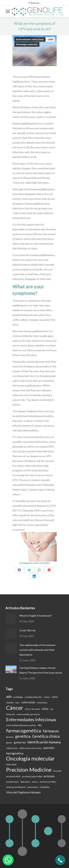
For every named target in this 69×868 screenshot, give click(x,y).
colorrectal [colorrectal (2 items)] (28, 702)
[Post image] (11, 619)
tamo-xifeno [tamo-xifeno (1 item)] (33, 787)
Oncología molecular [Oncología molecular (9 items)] (30, 758)
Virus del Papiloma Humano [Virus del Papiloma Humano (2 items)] (23, 792)
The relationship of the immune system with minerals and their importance (37, 650)
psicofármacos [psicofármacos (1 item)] (12, 782)
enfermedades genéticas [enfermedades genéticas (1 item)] (28, 714)
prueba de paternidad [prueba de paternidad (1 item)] (32, 776)
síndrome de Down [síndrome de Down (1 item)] (48, 782)
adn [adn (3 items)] (9, 697)
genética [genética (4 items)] (23, 736)
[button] (8, 860)
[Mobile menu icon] (8, 11)
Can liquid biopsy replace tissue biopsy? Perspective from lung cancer (41, 670)
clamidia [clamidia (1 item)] (10, 703)
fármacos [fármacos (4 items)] (51, 731)
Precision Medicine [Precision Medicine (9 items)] (29, 770)
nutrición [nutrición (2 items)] (49, 748)
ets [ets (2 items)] (40, 725)
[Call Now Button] (60, 860)
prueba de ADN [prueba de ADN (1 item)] (13, 776)
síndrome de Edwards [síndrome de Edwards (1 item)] (16, 787)
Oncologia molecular (27, 44)
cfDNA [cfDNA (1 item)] (55, 697)
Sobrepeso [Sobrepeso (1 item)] (25, 782)
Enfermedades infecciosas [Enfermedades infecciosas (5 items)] (31, 720)
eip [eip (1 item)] (52, 709)
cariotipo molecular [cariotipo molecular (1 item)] (33, 697)
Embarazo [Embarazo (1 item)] (10, 714)
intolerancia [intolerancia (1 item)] (12, 748)
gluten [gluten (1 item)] (9, 743)
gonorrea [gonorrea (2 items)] (20, 742)
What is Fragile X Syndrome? (36, 616)
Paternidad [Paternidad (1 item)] (11, 764)
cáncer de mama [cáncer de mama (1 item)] (32, 709)
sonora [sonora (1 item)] (35, 782)
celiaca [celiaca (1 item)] (47, 697)
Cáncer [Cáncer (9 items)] (15, 708)
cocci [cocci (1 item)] (17, 703)
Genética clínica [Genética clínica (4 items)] (46, 736)
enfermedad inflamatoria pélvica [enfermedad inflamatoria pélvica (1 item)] (21, 725)
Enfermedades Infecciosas (30, 40)
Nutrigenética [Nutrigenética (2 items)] (15, 753)
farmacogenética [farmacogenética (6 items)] (24, 731)
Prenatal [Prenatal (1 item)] (57, 771)
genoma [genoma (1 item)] (10, 737)
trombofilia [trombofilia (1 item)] (45, 787)
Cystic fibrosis (28, 630)
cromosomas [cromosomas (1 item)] (42, 703)
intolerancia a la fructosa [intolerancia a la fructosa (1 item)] (30, 748)
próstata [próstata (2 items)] (49, 776)
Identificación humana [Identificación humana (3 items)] (44, 742)
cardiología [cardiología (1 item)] (18, 697)
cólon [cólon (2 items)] (45, 709)
